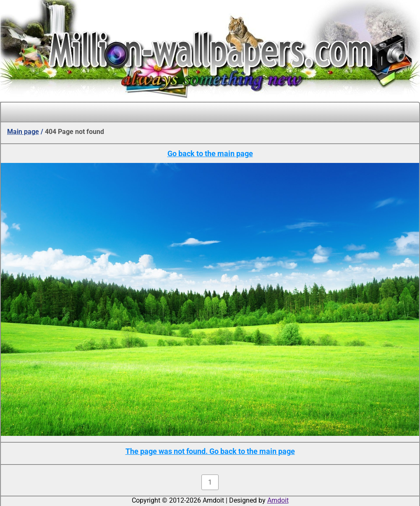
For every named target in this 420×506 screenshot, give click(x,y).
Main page (23, 132)
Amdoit (278, 500)
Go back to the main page (210, 153)
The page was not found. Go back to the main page (210, 451)
